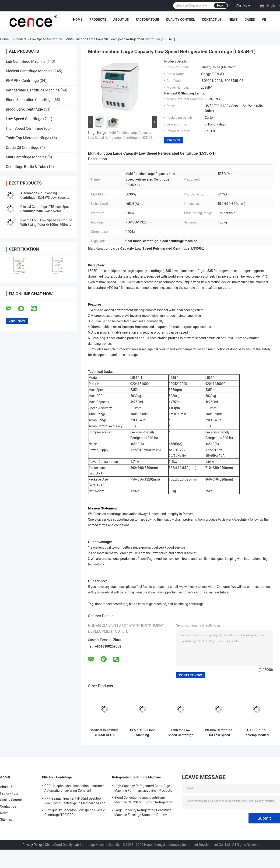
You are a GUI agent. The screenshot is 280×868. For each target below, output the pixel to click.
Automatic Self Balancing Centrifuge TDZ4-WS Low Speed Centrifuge (43, 198)
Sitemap (6, 819)
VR (264, 20)
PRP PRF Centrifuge (22, 81)
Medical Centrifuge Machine (29, 71)
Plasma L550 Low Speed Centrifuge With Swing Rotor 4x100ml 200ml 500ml (46, 225)
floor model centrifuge (111, 604)
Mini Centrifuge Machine (26, 157)
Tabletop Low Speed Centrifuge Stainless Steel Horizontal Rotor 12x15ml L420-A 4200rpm (181, 733)
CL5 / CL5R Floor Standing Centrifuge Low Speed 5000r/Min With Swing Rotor (142, 733)
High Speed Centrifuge (24, 128)
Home (78, 20)
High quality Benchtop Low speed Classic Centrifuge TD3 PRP (75, 812)
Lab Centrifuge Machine (26, 61)
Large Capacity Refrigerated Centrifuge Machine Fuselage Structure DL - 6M (143, 812)
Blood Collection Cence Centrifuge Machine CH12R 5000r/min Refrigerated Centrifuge (144, 801)
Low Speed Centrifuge (46, 39)
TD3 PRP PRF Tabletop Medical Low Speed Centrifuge (257, 733)
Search (221, 6)
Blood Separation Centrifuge (29, 100)
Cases (250, 20)
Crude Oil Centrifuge (23, 148)
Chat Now (243, 5)
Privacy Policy (32, 845)
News (233, 20)
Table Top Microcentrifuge (28, 138)
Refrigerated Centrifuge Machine (33, 90)
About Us (121, 20)
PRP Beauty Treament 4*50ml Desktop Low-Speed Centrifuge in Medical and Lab (75, 801)
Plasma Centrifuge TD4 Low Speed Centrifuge (219, 733)
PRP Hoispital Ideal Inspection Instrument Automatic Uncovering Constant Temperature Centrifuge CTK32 (75, 789)
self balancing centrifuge (186, 604)
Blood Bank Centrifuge (24, 109)
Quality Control (181, 20)
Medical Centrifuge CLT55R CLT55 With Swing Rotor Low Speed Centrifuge (105, 733)
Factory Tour (147, 20)
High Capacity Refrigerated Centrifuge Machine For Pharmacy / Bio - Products (143, 788)
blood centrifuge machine (148, 604)
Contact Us (212, 20)
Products (98, 20)
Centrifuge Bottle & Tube (26, 167)
